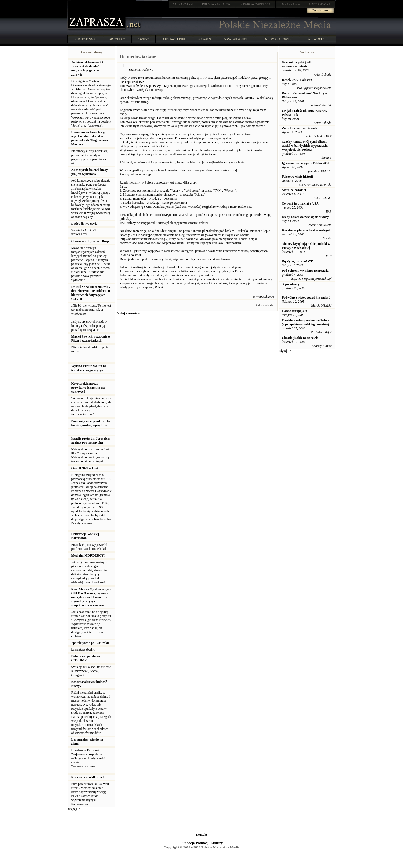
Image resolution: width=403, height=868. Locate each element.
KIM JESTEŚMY (85, 39)
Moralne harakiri (294, 190)
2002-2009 (205, 39)
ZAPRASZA (216, 4)
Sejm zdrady (291, 284)
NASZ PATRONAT (236, 39)
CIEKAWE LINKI (174, 39)
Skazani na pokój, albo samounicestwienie (298, 64)
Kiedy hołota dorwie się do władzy (305, 217)
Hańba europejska (295, 311)
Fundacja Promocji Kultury (201, 843)
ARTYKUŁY (117, 39)
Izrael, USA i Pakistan (297, 80)
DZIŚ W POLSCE (317, 39)
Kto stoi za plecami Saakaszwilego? (306, 230)
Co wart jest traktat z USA (300, 203)
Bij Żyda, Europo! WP (297, 261)
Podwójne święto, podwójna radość (306, 297)
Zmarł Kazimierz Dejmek (300, 128)
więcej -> (74, 809)
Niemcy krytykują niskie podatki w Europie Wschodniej (306, 246)
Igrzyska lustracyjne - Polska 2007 (306, 163)
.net (183, 4)
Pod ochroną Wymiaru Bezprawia (305, 271)
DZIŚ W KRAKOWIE (277, 39)
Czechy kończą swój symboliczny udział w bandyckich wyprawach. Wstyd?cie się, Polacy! (305, 146)
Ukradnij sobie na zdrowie (300, 338)
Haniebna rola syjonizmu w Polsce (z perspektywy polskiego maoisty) (306, 322)
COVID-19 (143, 39)
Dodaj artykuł (320, 10)
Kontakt (201, 835)
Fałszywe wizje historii (297, 177)
